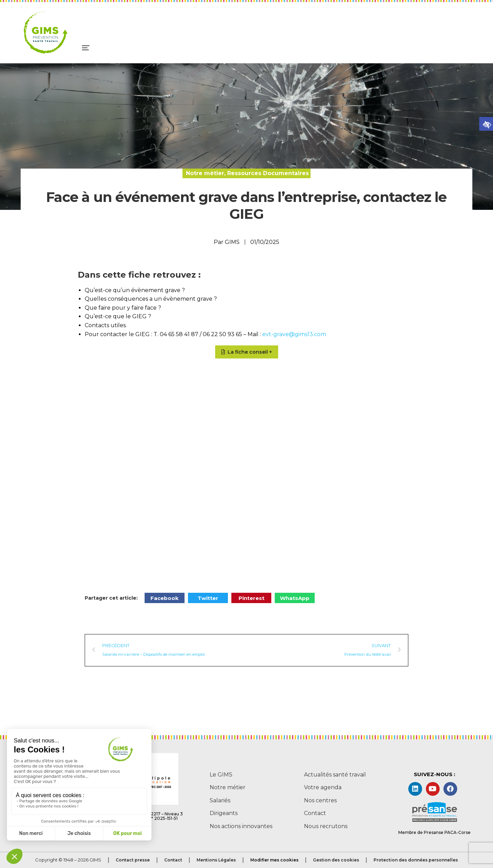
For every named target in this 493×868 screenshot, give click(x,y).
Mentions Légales (216, 860)
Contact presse (133, 860)
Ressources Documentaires (268, 173)
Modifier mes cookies (274, 860)
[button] (486, 124)
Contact (173, 860)
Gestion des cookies (336, 860)
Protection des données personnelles (416, 860)
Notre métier (205, 173)
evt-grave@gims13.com (294, 334)
